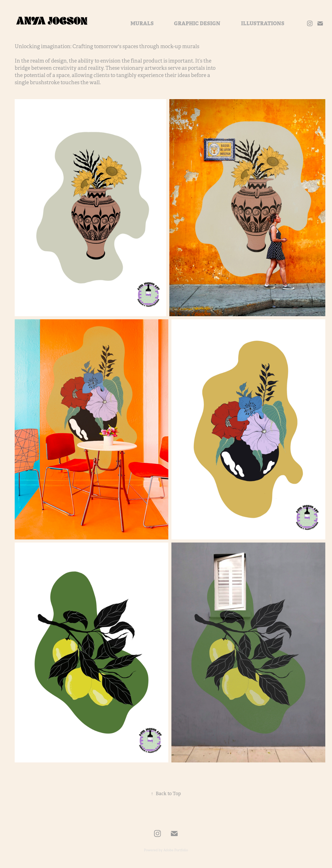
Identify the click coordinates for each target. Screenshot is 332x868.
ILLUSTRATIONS (263, 23)
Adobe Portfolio (176, 850)
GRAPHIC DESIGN (197, 23)
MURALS (142, 23)
